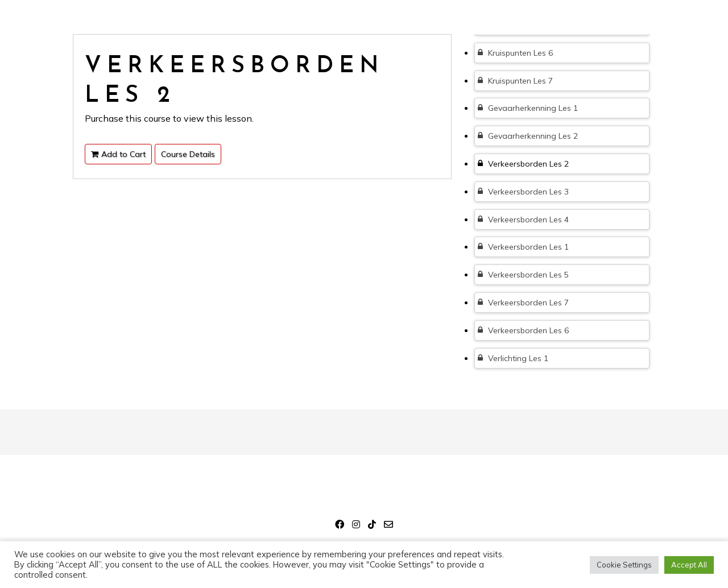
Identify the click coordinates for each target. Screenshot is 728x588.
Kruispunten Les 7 (515, 81)
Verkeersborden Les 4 (523, 220)
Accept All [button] (689, 565)
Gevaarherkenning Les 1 (528, 108)
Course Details (188, 154)
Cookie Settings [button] (624, 565)
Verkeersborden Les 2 (523, 164)
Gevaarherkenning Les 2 (528, 136)
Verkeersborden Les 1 (523, 247)
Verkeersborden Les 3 (523, 192)
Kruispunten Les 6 (515, 53)
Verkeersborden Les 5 (523, 275)
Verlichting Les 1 (513, 358)
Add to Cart (118, 154)
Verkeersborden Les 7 (523, 303)
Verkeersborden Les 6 (523, 330)
